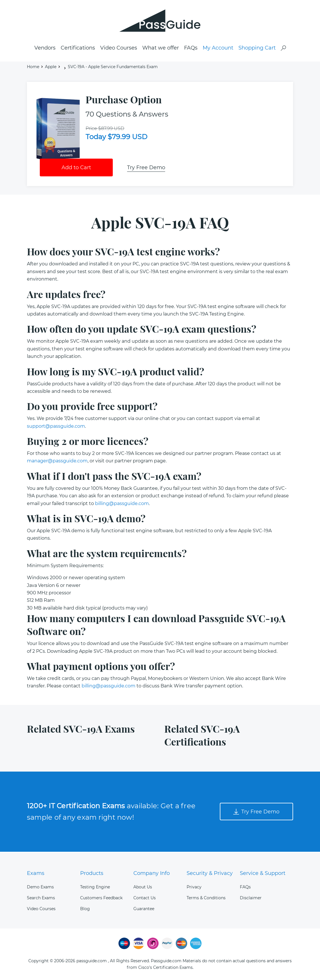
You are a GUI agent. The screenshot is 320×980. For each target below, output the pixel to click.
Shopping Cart (257, 49)
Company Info (152, 873)
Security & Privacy (210, 873)
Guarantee (144, 909)
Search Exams (41, 898)
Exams (36, 873)
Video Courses (119, 49)
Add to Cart (76, 169)
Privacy (194, 887)
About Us (143, 887)
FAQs (191, 49)
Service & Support (263, 873)
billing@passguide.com (122, 504)
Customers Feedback (101, 898)
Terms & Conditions (206, 898)
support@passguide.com (56, 427)
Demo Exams (40, 887)
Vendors (45, 49)
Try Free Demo (146, 169)
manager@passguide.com (57, 462)
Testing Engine (95, 887)
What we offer (161, 49)
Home (33, 68)
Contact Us (145, 898)
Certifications (78, 49)
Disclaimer (251, 898)
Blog (85, 909)
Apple (51, 68)
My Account (218, 49)
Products (92, 873)
